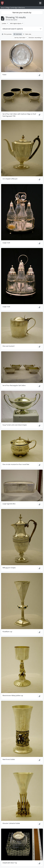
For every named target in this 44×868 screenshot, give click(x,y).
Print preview (7, 34)
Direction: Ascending (35, 38)
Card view (18, 34)
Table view (27, 34)
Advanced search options (13, 29)
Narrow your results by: (22, 12)
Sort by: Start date (20, 38)
